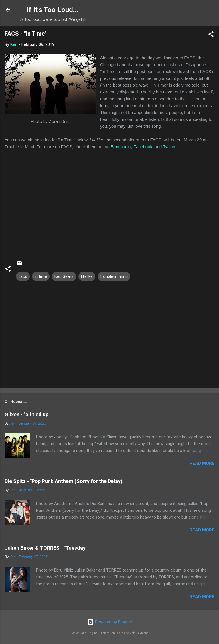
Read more (202, 463)
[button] (211, 35)
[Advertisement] (109, 339)
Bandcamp (121, 147)
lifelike (87, 276)
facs (23, 276)
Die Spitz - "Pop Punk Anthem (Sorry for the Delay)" (64, 481)
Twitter (169, 147)
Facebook (143, 147)
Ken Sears (64, 276)
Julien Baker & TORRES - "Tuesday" (46, 548)
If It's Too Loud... (52, 10)
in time (41, 276)
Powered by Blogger (110, 622)
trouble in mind (114, 276)
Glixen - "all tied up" (27, 414)
